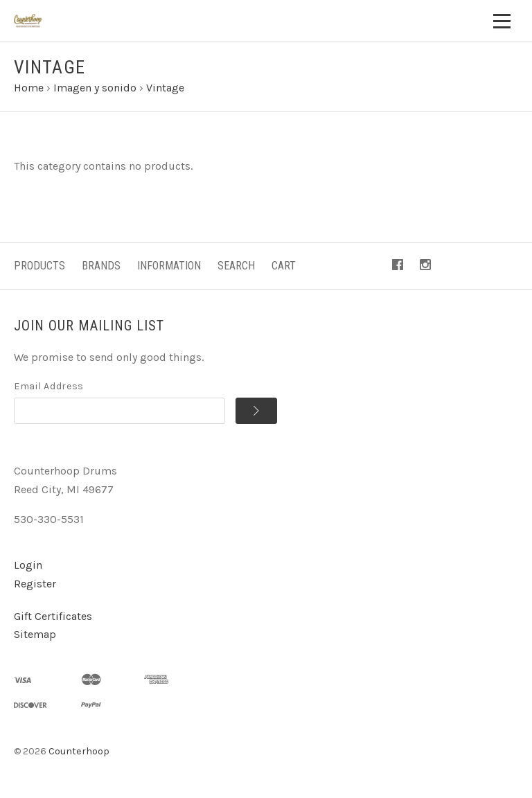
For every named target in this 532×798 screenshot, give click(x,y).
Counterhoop (79, 751)
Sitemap (35, 634)
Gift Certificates (53, 616)
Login (28, 565)
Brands (101, 266)
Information (169, 266)
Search (236, 266)
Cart (284, 266)
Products (39, 266)
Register (35, 584)
